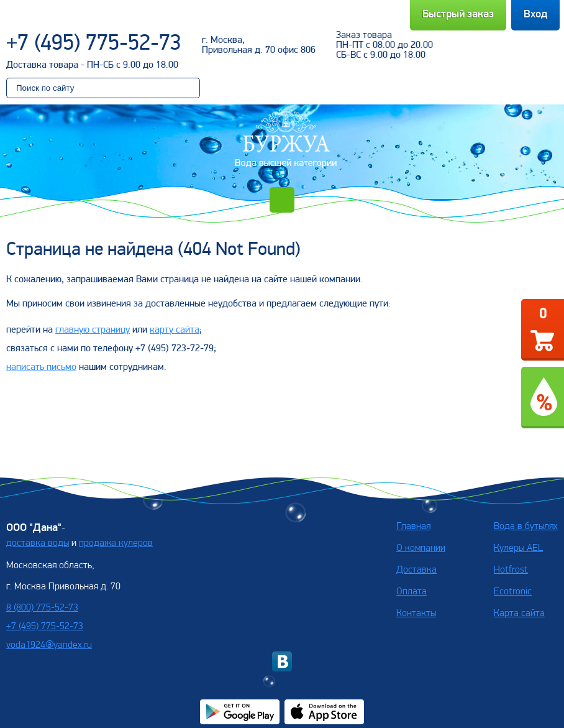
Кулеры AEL (518, 548)
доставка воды (38, 543)
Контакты (416, 614)
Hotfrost (511, 570)
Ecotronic (513, 592)
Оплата (412, 592)
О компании (421, 548)
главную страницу (93, 330)
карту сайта (175, 330)
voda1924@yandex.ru (49, 645)
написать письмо (41, 367)
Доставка (416, 570)
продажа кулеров (116, 543)
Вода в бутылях (526, 527)
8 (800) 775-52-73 (42, 608)
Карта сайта (519, 614)
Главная (413, 527)
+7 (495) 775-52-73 (94, 44)
